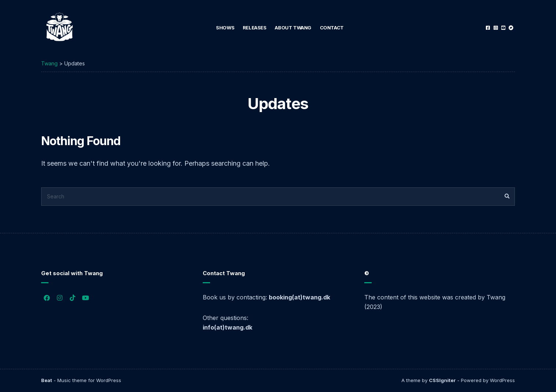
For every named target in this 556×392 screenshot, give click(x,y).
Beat (47, 380)
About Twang (293, 28)
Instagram (496, 28)
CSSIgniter (442, 380)
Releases (255, 28)
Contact (332, 28)
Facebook (488, 28)
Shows (225, 28)
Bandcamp (511, 28)
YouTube (503, 28)
